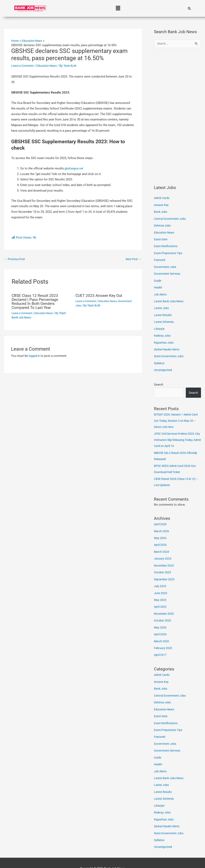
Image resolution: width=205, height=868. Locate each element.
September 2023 (165, 573)
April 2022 (161, 600)
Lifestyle (160, 326)
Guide (158, 279)
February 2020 (163, 641)
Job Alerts (161, 293)
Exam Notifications (167, 246)
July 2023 (160, 580)
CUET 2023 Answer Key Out (100, 296)
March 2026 (162, 526)
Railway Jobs (163, 333)
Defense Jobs (163, 225)
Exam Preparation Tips (169, 252)
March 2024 (162, 546)
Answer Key (162, 205)
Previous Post (16, 259)
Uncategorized (164, 367)
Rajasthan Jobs (164, 340)
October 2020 (163, 614)
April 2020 (161, 627)
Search (159, 381)
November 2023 (164, 560)
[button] (118, 8)
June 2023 (161, 587)
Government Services (168, 272)
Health (158, 286)
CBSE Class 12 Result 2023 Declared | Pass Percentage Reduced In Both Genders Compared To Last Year (36, 302)
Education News (49, 66)
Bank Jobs (161, 212)
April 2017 (161, 647)
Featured (160, 259)
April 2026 (161, 519)
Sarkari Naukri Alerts (168, 347)
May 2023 (160, 593)
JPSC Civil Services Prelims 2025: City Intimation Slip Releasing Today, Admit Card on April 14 (176, 436)
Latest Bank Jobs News (170, 299)
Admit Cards (162, 198)
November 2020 (164, 607)
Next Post (133, 259)
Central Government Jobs (171, 219)
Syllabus (160, 360)
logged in (35, 356)
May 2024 (160, 533)
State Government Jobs (170, 353)
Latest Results (164, 313)
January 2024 (163, 553)
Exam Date (161, 239)
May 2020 (160, 620)
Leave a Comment (23, 66)
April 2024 (161, 539)
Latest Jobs (162, 306)
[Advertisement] (177, 116)
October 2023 (163, 566)
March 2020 (162, 634)
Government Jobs (87, 306)
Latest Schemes (165, 320)
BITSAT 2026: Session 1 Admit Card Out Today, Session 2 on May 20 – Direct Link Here (177, 417)
